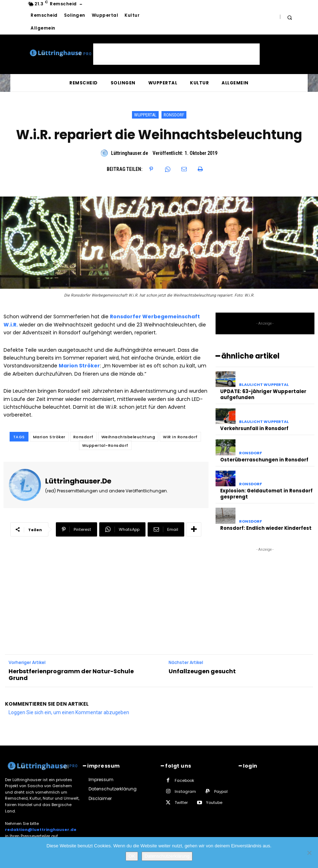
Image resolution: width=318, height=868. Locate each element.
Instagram (185, 791)
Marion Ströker (49, 437)
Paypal (221, 791)
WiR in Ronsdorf (180, 437)
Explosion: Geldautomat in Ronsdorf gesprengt (266, 494)
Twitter (181, 802)
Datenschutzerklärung (167, 856)
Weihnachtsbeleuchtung (128, 437)
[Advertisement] (176, 54)
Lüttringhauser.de (129, 153)
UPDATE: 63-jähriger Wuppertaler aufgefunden (263, 394)
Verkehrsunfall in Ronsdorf (254, 428)
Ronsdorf (174, 115)
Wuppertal (145, 115)
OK (132, 856)
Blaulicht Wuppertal (264, 385)
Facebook (184, 780)
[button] (289, 17)
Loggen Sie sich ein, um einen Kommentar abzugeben (69, 712)
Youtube (214, 802)
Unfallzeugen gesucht (202, 671)
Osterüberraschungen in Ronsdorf (264, 460)
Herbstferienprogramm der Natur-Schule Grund (71, 674)
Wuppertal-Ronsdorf (105, 445)
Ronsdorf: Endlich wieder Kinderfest (266, 528)
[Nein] (309, 853)
